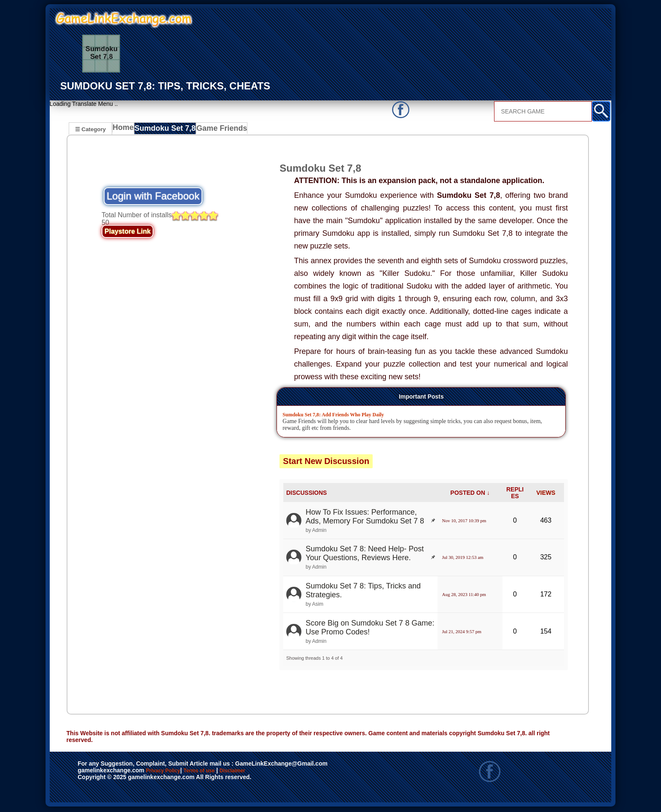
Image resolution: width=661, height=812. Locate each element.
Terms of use (224, 772)
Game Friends (219, 130)
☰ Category (90, 129)
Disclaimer (271, 772)
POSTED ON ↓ (470, 494)
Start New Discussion (326, 462)
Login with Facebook (153, 197)
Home (125, 130)
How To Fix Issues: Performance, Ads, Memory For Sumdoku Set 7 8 (365, 518)
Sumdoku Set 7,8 (166, 130)
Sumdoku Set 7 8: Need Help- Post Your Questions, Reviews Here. (365, 554)
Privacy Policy (172, 772)
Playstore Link (128, 233)
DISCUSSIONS (306, 494)
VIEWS (546, 494)
